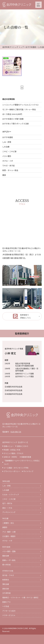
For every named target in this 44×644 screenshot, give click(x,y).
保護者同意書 (26, 457)
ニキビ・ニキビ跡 (9, 151)
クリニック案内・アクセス (14, 453)
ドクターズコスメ (9, 615)
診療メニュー (9, 446)
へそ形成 (6, 606)
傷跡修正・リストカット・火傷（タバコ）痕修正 (20, 597)
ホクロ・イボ (8, 161)
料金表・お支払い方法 (12, 450)
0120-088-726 (16, 432)
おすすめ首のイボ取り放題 (13, 119)
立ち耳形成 (6, 593)
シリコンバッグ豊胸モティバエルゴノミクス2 (20, 105)
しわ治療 (6, 147)
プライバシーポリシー (12, 471)
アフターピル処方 (9, 611)
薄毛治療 (6, 584)
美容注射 (6, 589)
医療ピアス (6, 602)
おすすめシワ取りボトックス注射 (16, 124)
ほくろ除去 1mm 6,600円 (12, 114)
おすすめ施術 (31, 47)
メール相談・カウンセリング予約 (16, 468)
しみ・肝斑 (7, 142)
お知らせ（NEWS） (11, 457)
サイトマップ (28, 471)
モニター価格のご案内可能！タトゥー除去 (19, 109)
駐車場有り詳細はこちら (25, 316)
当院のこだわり (23, 446)
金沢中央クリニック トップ (13, 47)
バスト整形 (7, 156)
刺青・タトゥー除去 (10, 170)
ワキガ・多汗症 (9, 166)
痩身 (4, 175)
